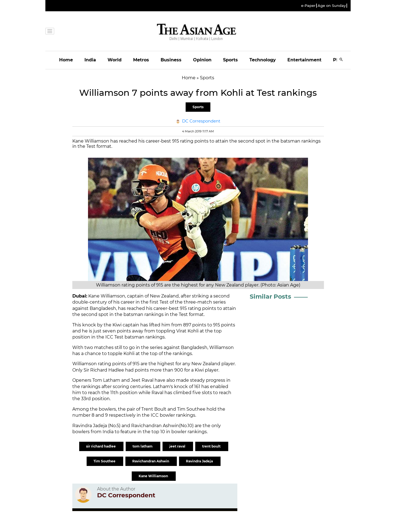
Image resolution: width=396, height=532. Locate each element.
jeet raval (178, 446)
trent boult (212, 446)
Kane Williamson (154, 476)
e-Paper (308, 6)
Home (66, 60)
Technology (263, 60)
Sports (230, 60)
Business (171, 60)
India (90, 60)
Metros (141, 60)
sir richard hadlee (101, 446)
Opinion (202, 60)
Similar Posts (270, 297)
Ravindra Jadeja (200, 461)
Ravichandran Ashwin (151, 461)
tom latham (143, 446)
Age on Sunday (332, 6)
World (115, 60)
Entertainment (304, 60)
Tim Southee (105, 461)
